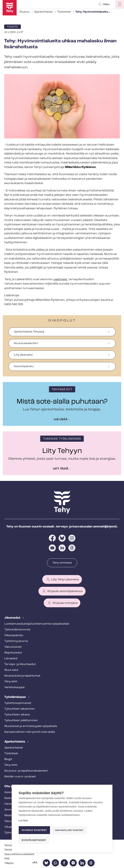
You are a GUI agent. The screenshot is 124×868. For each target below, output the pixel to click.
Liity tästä (61, 469)
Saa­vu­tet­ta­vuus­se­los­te (19, 854)
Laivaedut (11, 659)
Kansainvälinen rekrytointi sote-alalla (30, 732)
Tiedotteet (64, 12)
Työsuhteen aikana (17, 715)
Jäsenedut (13, 618)
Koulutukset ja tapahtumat (22, 676)
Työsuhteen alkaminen (20, 709)
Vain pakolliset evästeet (69, 830)
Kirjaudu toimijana (65, 603)
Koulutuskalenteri (26, 343)
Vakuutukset (13, 647)
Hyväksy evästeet (34, 830)
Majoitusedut (13, 653)
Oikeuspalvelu (14, 635)
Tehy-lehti (11, 682)
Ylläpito (9, 863)
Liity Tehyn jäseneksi (65, 580)
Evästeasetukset (34, 840)
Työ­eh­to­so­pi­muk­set (18, 703)
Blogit (8, 759)
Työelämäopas (15, 697)
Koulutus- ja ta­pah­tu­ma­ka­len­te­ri (26, 771)
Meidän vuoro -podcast (20, 777)
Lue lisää (61, 419)
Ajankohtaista (43, 12)
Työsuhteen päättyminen (21, 720)
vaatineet (60, 279)
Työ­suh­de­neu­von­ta (17, 630)
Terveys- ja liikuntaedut (20, 664)
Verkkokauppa (14, 687)
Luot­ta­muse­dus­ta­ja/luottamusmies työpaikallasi (37, 624)
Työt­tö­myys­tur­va (16, 641)
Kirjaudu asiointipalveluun (65, 591)
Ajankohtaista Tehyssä (29, 332)
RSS (7, 859)
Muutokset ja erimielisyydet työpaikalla (31, 726)
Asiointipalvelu (24, 366)
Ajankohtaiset (14, 748)
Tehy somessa (62, 563)
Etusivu (25, 12)
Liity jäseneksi (23, 355)
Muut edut (11, 670)
